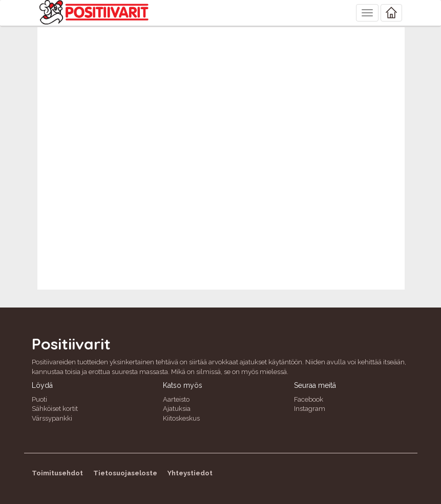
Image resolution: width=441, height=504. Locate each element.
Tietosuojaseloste (125, 473)
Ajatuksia (177, 409)
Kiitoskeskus (181, 418)
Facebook (309, 399)
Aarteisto (176, 399)
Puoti (39, 399)
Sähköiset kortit (55, 409)
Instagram (310, 409)
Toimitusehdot (57, 473)
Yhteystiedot (190, 473)
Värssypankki (52, 418)
